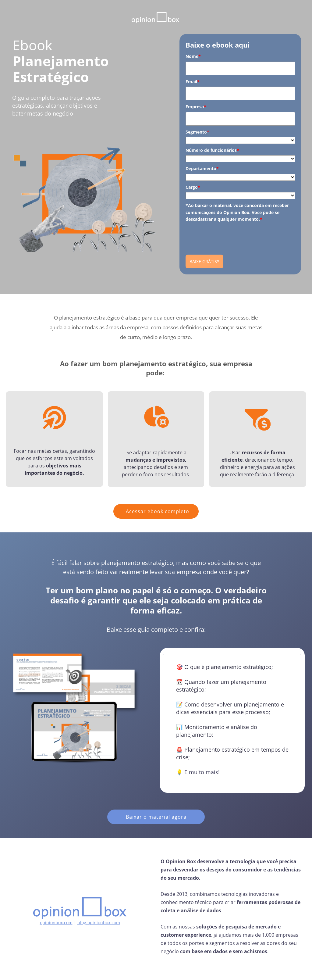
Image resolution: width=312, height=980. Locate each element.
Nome (193, 56)
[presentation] (232, 236)
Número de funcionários (212, 150)
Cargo (193, 187)
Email (193, 82)
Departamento (202, 168)
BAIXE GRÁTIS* (204, 261)
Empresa (196, 107)
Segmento (197, 132)
